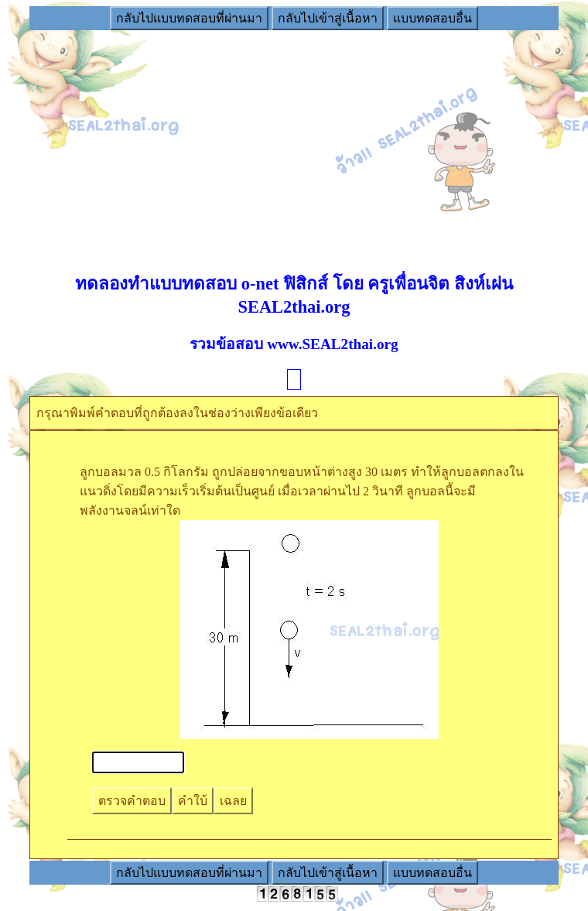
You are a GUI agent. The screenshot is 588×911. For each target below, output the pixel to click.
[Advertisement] (294, 140)
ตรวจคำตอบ (132, 801)
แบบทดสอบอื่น (432, 18)
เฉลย (233, 801)
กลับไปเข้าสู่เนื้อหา (328, 18)
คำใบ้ (193, 801)
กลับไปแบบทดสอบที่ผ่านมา (189, 18)
